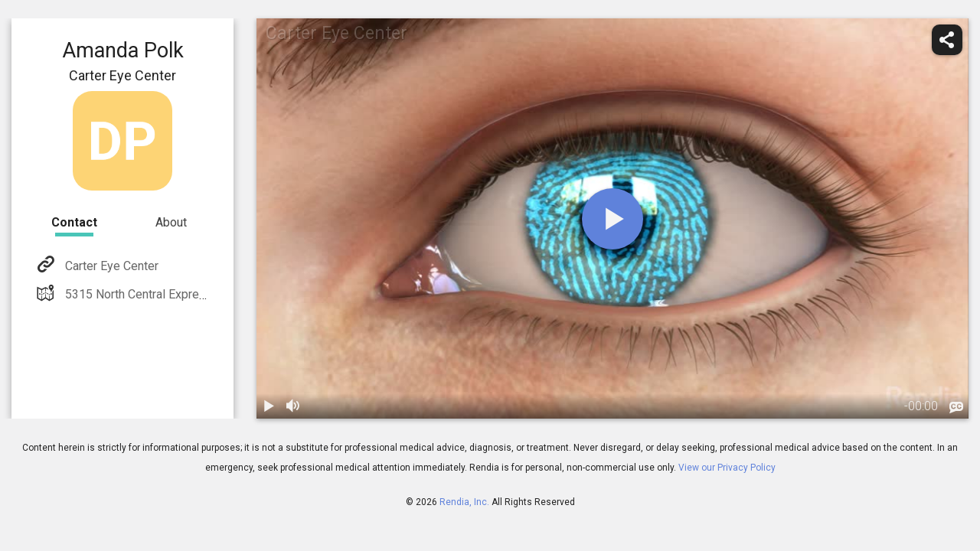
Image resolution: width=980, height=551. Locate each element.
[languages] (956, 408)
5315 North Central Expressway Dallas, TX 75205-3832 (211, 294)
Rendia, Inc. (464, 502)
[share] (947, 40)
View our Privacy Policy (727, 468)
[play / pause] (269, 406)
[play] (612, 219)
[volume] (293, 406)
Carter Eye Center (110, 266)
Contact (74, 222)
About (171, 222)
